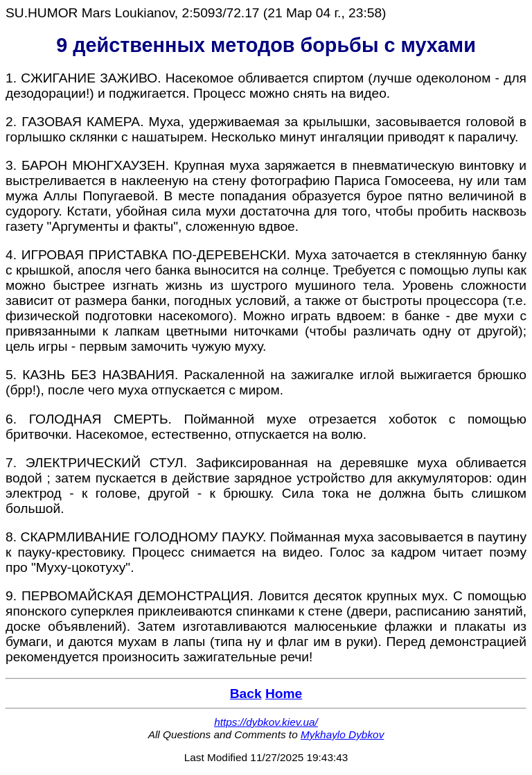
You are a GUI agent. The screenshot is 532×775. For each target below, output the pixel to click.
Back (246, 694)
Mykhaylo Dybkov (342, 734)
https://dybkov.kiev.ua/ (266, 722)
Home (284, 694)
